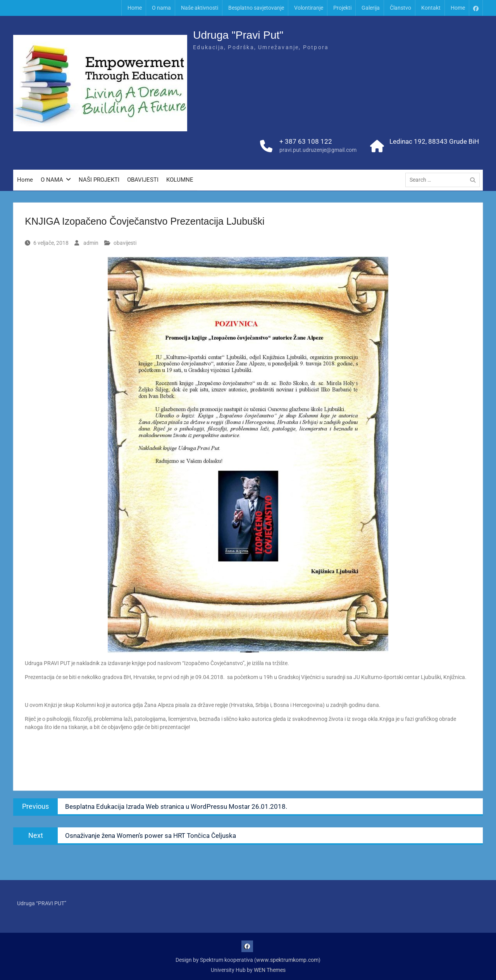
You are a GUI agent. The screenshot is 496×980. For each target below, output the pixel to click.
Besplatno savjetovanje (256, 8)
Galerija (371, 8)
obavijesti (125, 243)
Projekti (342, 8)
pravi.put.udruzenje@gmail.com (318, 151)
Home (135, 8)
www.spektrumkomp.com (287, 960)
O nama (161, 8)
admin (91, 243)
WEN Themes (270, 970)
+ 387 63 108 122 (306, 142)
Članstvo (400, 8)
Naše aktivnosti (200, 8)
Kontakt (431, 8)
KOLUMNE (180, 181)
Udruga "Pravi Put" (238, 35)
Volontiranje (309, 8)
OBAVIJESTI (143, 181)
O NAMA (52, 181)
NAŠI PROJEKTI (99, 181)
